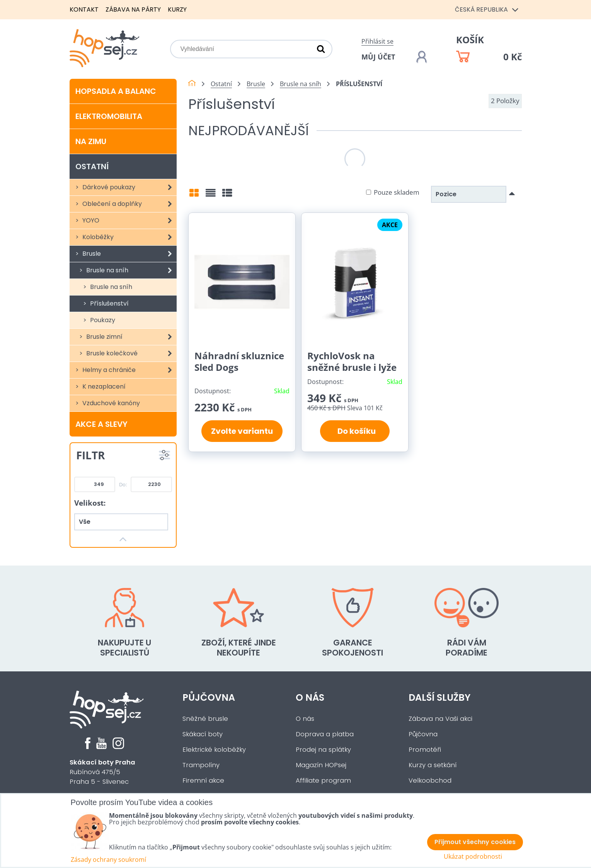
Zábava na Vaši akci (440, 719)
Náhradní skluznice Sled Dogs (239, 361)
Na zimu (91, 141)
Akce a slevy (101, 424)
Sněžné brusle (205, 719)
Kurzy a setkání (433, 765)
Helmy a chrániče (129, 370)
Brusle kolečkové (131, 353)
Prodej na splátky (323, 750)
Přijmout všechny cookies (475, 842)
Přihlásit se (377, 41)
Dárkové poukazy (129, 187)
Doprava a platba (325, 734)
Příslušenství (109, 303)
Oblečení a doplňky (129, 204)
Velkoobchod (430, 781)
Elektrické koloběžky (214, 750)
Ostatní (92, 166)
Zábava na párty (133, 9)
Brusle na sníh (131, 270)
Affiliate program (323, 781)
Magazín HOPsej (321, 765)
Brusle (129, 254)
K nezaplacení (103, 386)
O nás (310, 697)
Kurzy (177, 9)
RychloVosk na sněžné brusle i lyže (352, 361)
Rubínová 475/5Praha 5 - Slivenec (102, 772)
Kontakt (84, 9)
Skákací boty (203, 734)
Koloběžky (129, 237)
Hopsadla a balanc (116, 91)
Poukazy (102, 320)
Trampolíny (201, 765)
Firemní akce (203, 781)
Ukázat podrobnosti (473, 857)
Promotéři (425, 750)
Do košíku (355, 431)
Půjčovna (209, 697)
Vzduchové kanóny (110, 403)
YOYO (129, 221)
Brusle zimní (131, 337)
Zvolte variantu (242, 431)
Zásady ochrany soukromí (108, 860)
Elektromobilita (109, 116)
